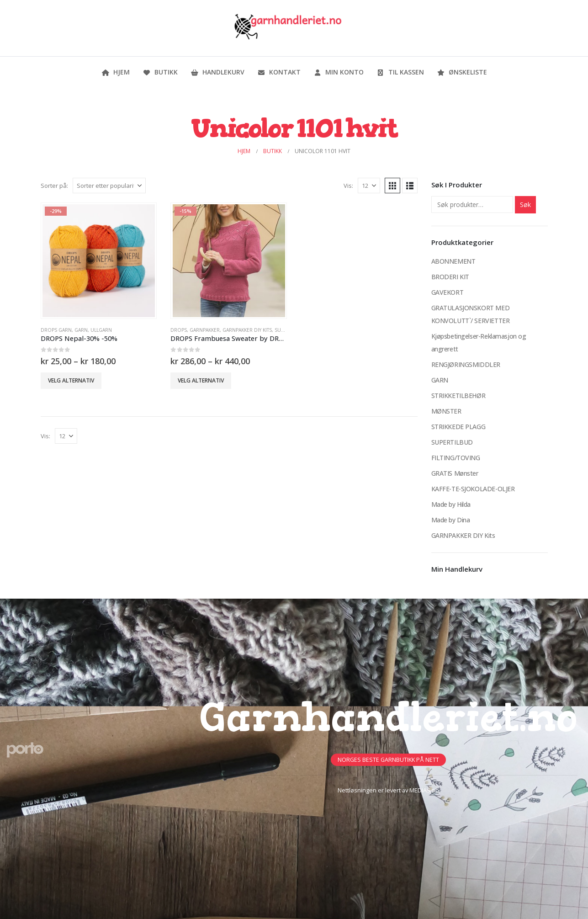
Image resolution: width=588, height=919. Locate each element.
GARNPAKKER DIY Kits (247, 330)
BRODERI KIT (450, 277)
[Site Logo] (287, 28)
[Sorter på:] (109, 186)
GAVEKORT (448, 292)
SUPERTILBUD (452, 442)
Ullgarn (101, 330)
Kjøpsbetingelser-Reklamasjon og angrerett (479, 343)
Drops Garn (56, 330)
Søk (525, 205)
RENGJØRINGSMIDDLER (466, 364)
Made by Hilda (451, 504)
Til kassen (400, 72)
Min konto (339, 72)
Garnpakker (205, 330)
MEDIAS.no (424, 790)
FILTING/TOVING (456, 458)
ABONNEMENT (453, 261)
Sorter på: (54, 186)
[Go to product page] (99, 260)
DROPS (179, 330)
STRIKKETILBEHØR (458, 396)
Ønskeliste (462, 72)
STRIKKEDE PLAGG (458, 427)
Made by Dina (451, 520)
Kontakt (279, 72)
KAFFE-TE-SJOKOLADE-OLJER (473, 489)
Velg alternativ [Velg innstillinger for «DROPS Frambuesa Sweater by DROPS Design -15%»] (201, 380)
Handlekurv (217, 72)
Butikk (160, 72)
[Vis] (369, 186)
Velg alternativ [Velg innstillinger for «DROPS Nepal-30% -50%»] (71, 380)
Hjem (116, 72)
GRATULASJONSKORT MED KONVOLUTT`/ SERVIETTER (471, 314)
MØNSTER (446, 411)
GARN (81, 330)
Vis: (348, 186)
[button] (392, 186)
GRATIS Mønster (455, 473)
